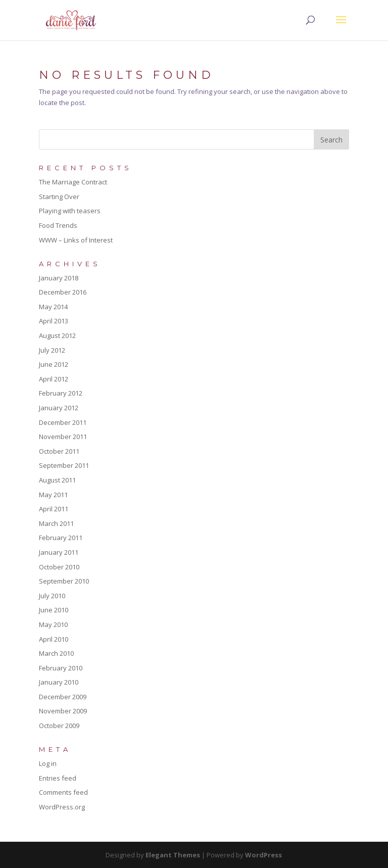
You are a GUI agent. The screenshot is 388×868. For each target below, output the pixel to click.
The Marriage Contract (73, 182)
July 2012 (52, 350)
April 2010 (54, 639)
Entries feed (58, 778)
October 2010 (59, 567)
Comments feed (63, 792)
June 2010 (54, 610)
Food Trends (58, 225)
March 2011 (56, 523)
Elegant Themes (173, 855)
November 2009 (63, 711)
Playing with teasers (70, 211)
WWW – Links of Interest (76, 240)
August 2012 (57, 335)
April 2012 (54, 379)
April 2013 (54, 321)
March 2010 (56, 653)
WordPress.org (62, 807)
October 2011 (59, 451)
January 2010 (59, 682)
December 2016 (63, 292)
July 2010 (52, 596)
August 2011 (57, 480)
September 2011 (64, 465)
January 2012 (59, 408)
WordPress (263, 855)
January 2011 (59, 552)
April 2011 (54, 509)
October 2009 (59, 726)
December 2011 (63, 422)
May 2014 (53, 307)
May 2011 (53, 495)
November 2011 (63, 437)
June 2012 (54, 364)
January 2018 (59, 278)
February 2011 (61, 538)
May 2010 (53, 624)
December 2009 (63, 697)
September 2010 (64, 581)
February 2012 (61, 393)
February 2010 (61, 668)
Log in (48, 763)
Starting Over (59, 197)
